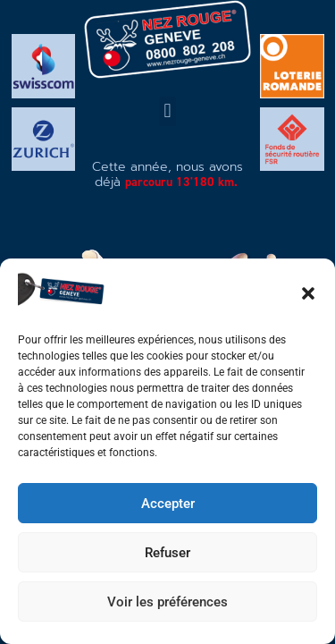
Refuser (167, 553)
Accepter (168, 504)
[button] (308, 293)
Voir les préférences (167, 602)
